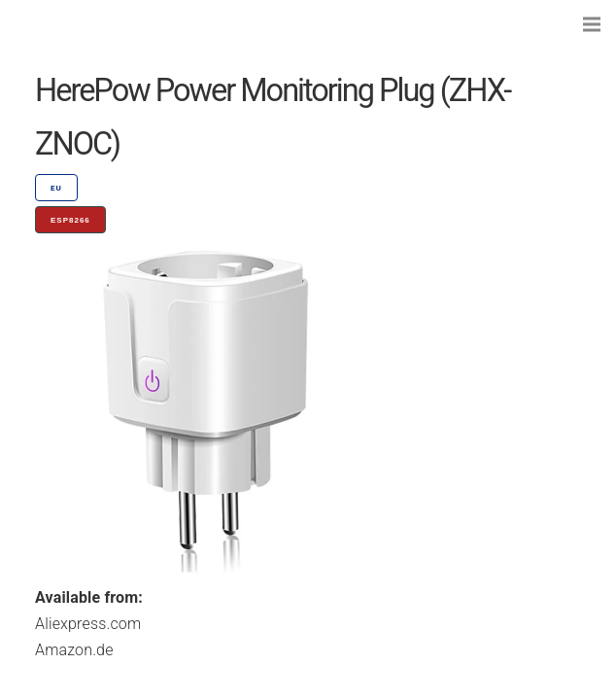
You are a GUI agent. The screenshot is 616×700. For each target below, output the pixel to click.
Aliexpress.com (88, 624)
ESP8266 (70, 220)
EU (56, 188)
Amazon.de (74, 650)
